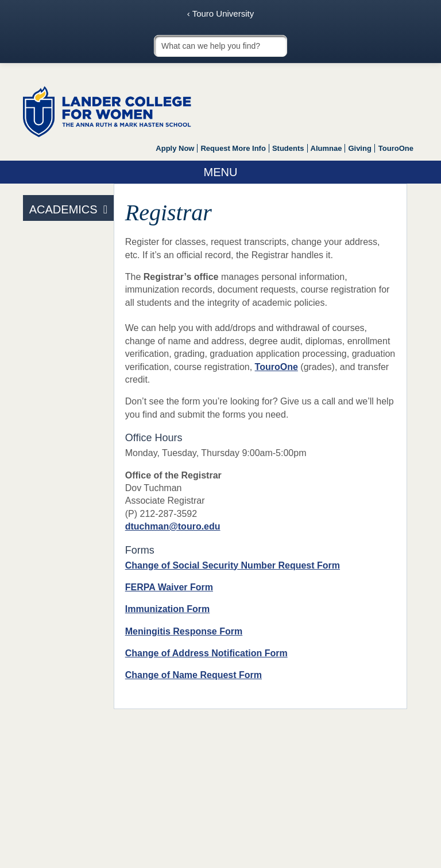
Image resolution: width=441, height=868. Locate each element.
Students (288, 148)
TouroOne (396, 148)
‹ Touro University (220, 13)
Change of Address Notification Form (206, 653)
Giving (359, 148)
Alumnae (326, 148)
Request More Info (233, 148)
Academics (63, 209)
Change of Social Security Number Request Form (233, 565)
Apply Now (175, 148)
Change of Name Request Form (194, 675)
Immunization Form (168, 609)
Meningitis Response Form (184, 631)
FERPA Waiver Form (169, 587)
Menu (221, 172)
